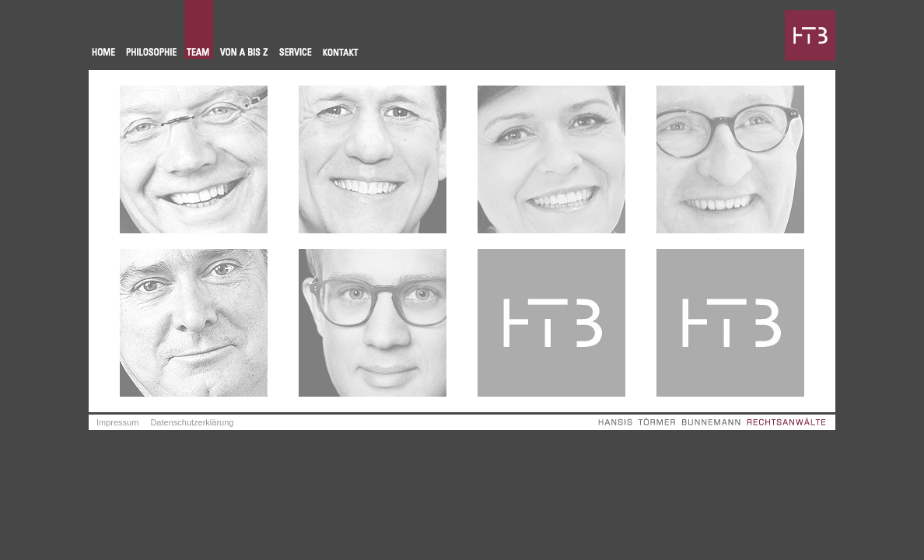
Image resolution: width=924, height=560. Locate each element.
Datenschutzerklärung (192, 422)
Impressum (117, 422)
